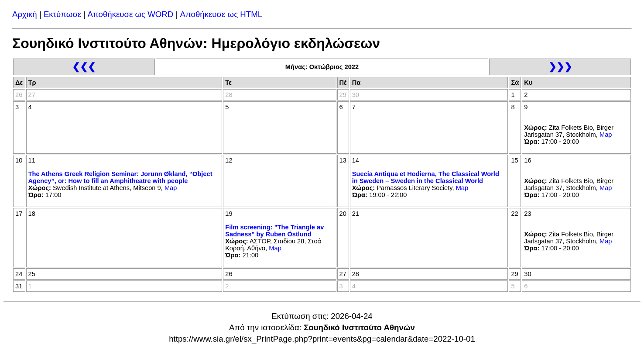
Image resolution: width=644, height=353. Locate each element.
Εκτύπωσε (62, 14)
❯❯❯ (560, 67)
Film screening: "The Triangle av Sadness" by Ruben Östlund (274, 231)
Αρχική (25, 14)
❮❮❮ (84, 67)
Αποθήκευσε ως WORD (130, 14)
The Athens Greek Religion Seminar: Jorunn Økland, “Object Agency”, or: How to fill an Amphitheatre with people (120, 177)
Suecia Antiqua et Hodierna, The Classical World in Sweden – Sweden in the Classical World (426, 177)
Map (606, 135)
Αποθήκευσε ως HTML (221, 14)
